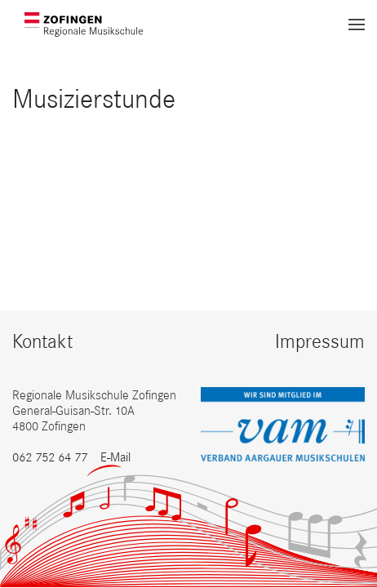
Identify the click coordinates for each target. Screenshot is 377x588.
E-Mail (115, 457)
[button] (357, 24)
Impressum (320, 341)
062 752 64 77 (50, 457)
